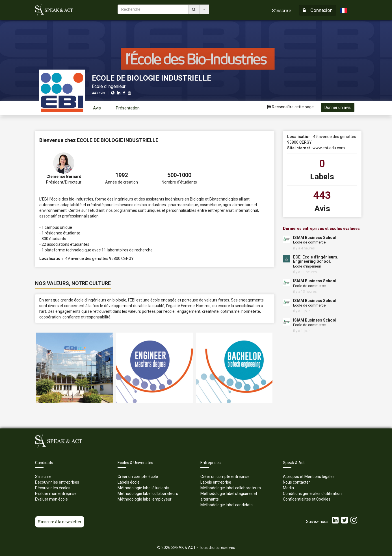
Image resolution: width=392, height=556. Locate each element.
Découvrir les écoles (53, 488)
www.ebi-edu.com (329, 148)
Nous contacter (296, 482)
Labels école (129, 482)
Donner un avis (338, 107)
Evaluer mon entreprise (56, 493)
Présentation (128, 108)
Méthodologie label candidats (227, 505)
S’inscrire (43, 477)
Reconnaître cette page (290, 107)
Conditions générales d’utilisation (312, 493)
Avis (97, 108)
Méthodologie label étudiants (143, 488)
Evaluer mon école (51, 499)
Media (288, 488)
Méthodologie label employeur (145, 499)
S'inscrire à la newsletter (60, 522)
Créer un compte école (138, 477)
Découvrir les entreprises (57, 482)
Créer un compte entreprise (225, 477)
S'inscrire (281, 10)
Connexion (318, 10)
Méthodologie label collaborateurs (148, 493)
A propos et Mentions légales (309, 477)
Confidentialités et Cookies (307, 499)
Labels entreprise (216, 482)
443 (322, 195)
